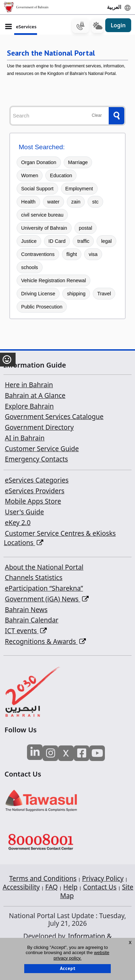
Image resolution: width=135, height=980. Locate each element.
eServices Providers (35, 491)
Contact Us (100, 887)
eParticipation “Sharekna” (44, 588)
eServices (26, 27)
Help (70, 887)
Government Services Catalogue (54, 417)
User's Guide (24, 512)
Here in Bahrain (29, 385)
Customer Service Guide (42, 449)
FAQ (52, 887)
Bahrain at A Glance (35, 396)
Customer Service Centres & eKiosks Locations (60, 538)
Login (118, 25)
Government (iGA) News (47, 599)
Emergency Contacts (36, 459)
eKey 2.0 (18, 523)
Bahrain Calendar (32, 620)
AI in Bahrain (25, 438)
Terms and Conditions (43, 878)
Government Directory (39, 427)
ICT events (26, 631)
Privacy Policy (103, 878)
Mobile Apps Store (33, 501)
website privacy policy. (82, 955)
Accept (68, 968)
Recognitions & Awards (45, 641)
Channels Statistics (34, 578)
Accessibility (21, 887)
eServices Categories (37, 480)
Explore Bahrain (29, 406)
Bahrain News (26, 610)
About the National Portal (44, 567)
